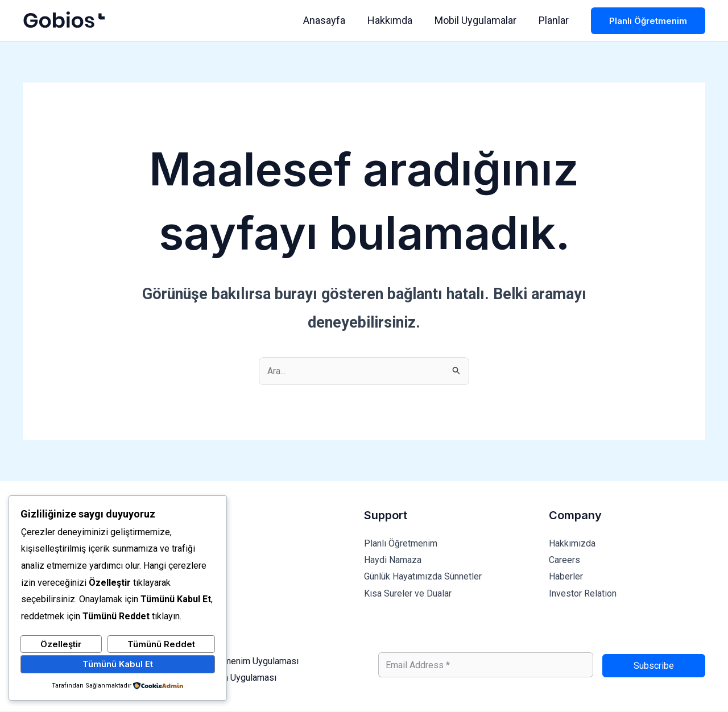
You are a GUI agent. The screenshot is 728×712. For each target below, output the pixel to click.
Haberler (566, 577)
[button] (648, 21)
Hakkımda (394, 20)
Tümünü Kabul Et (118, 664)
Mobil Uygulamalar (478, 20)
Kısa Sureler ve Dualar (408, 594)
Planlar (554, 20)
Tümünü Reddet (161, 644)
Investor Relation (583, 594)
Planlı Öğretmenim (401, 543)
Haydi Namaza (393, 560)
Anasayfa (330, 20)
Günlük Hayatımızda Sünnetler (423, 577)
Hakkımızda (572, 543)
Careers (564, 560)
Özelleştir (61, 644)
